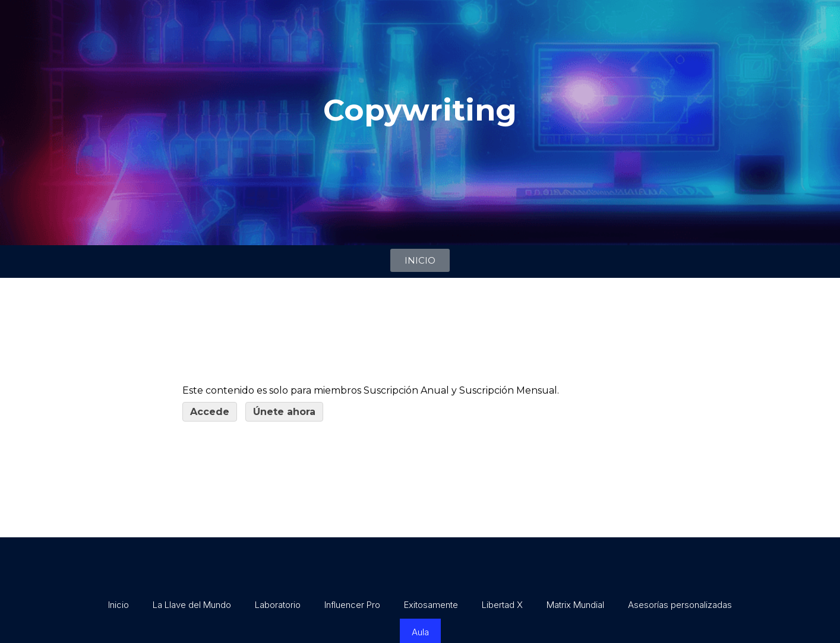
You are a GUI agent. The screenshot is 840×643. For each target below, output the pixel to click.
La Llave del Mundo (192, 605)
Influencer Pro (352, 605)
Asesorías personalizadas (680, 605)
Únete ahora (284, 412)
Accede (210, 412)
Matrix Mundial (575, 605)
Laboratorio (278, 605)
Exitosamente (431, 605)
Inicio (119, 605)
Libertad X (502, 605)
